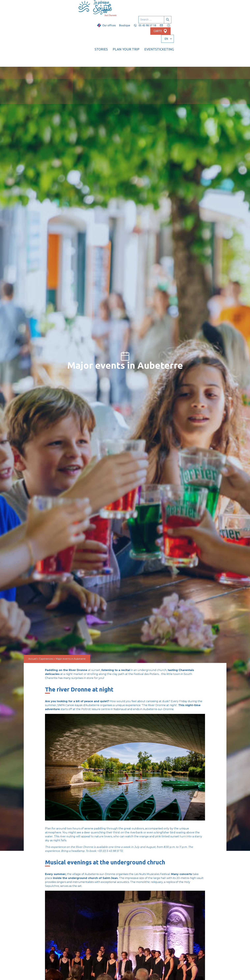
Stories (143, 16)
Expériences (46, 613)
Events (192, 16)
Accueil (32, 613)
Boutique (138, 6)
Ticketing (213, 16)
